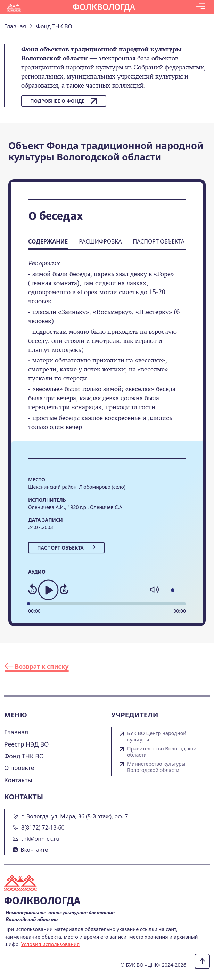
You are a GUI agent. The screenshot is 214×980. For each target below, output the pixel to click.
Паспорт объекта (66, 548)
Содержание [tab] (48, 241)
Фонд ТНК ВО (24, 756)
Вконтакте (34, 850)
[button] (201, 7)
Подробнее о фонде (64, 101)
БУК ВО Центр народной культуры (157, 736)
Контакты (18, 780)
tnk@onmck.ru (40, 839)
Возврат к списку (37, 666)
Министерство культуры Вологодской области (156, 767)
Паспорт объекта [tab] (159, 241)
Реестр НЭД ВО (27, 744)
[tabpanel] (107, 350)
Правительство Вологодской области (162, 752)
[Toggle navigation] (201, 7)
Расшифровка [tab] (100, 241)
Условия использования (51, 944)
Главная (16, 732)
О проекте (19, 768)
